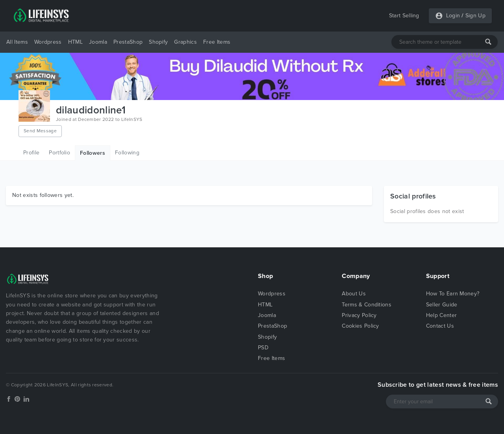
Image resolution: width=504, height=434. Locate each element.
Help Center (442, 315)
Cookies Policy (360, 326)
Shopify (158, 42)
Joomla (98, 42)
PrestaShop (128, 42)
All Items (17, 42)
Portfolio (59, 153)
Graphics (185, 42)
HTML (75, 42)
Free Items (217, 42)
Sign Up (475, 16)
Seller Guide (442, 305)
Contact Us (440, 326)
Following (127, 153)
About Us (354, 294)
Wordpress (48, 42)
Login (453, 16)
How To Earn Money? (453, 294)
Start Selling (404, 16)
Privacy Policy (359, 315)
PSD (263, 348)
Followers (93, 153)
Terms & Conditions (367, 305)
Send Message (40, 131)
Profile (31, 153)
